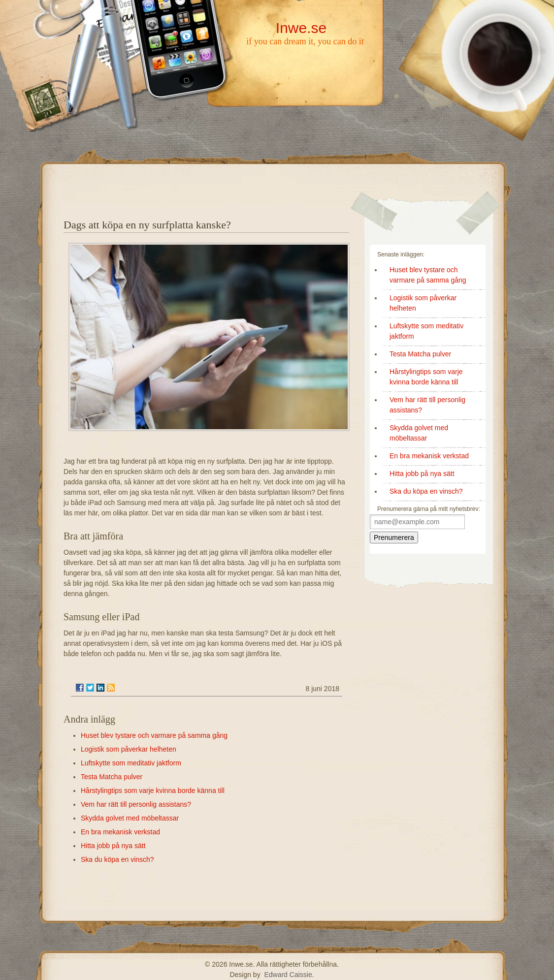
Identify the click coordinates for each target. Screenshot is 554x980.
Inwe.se (301, 28)
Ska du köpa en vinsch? (117, 859)
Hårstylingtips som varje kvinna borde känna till (153, 790)
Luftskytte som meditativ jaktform (131, 763)
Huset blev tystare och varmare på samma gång (154, 735)
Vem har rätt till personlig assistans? (136, 804)
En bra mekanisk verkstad (120, 832)
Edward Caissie (288, 975)
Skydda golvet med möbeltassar (130, 818)
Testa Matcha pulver (112, 777)
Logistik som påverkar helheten (129, 749)
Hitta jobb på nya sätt (113, 846)
